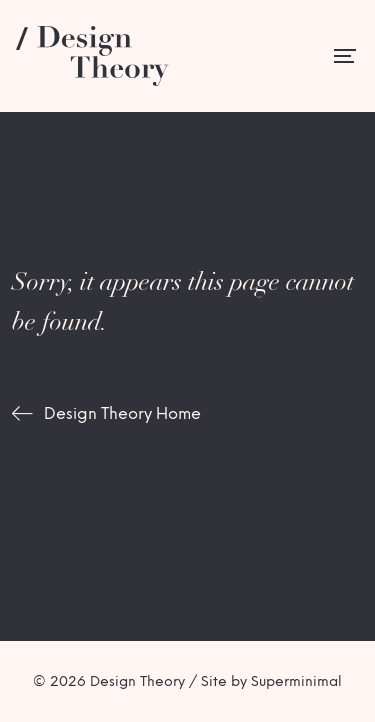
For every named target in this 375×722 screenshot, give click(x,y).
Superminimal (296, 681)
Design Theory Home (122, 413)
